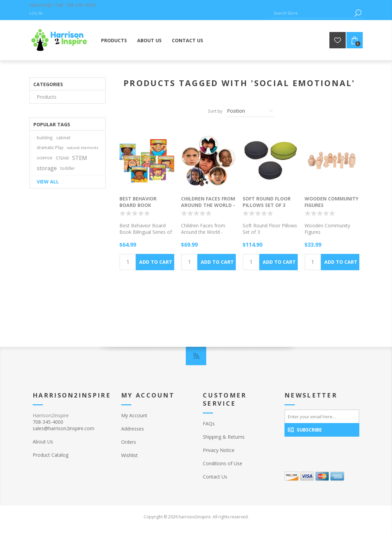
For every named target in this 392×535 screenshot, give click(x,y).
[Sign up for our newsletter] (322, 416)
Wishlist (129, 455)
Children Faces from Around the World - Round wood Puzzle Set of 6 (208, 208)
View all (48, 182)
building (45, 137)
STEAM (62, 158)
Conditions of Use (223, 463)
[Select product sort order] (250, 111)
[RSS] (196, 356)
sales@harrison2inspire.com (63, 428)
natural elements (82, 148)
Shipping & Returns (224, 437)
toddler (68, 168)
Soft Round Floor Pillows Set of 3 (267, 202)
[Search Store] (312, 13)
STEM (80, 158)
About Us (43, 442)
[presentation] (328, 451)
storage (47, 168)
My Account (134, 415)
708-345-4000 (81, 5)
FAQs (209, 424)
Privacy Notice (219, 450)
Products (47, 97)
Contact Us (215, 477)
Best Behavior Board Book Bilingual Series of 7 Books (146, 208)
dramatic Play (50, 148)
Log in (36, 13)
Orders (129, 442)
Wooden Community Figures (331, 202)
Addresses (133, 429)
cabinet (63, 137)
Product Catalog (51, 455)
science (45, 158)
